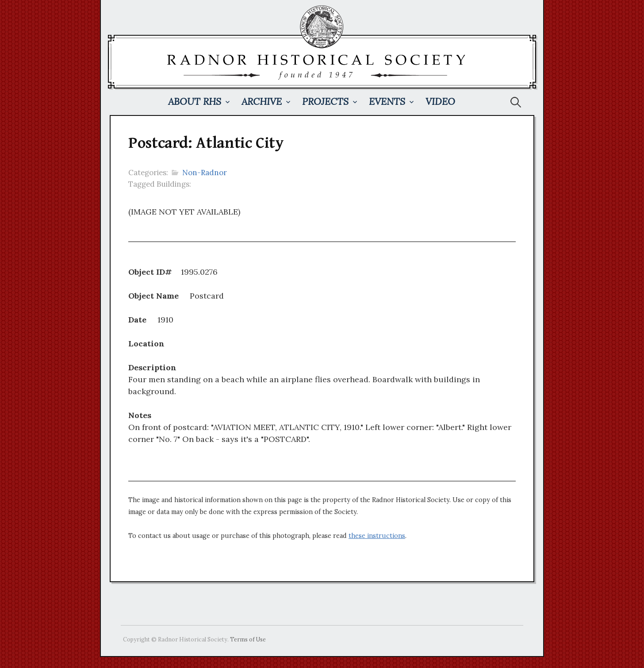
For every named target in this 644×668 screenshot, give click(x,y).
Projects (325, 102)
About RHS (195, 102)
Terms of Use (248, 639)
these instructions (377, 536)
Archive (262, 102)
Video (440, 102)
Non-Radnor (205, 173)
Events (387, 102)
